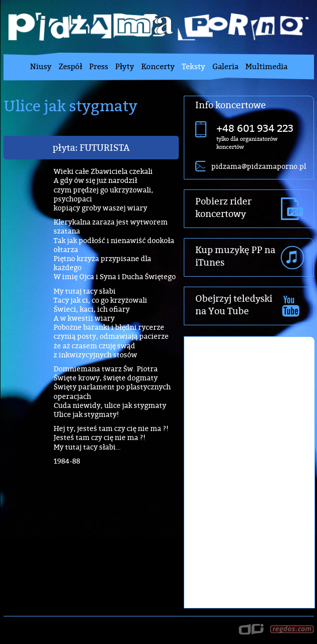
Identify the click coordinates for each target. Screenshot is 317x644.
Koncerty (158, 66)
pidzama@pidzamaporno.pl (259, 166)
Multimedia (266, 66)
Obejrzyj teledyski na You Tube (234, 305)
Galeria (225, 66)
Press (99, 66)
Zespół (70, 66)
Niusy (41, 66)
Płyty (125, 66)
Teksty (194, 66)
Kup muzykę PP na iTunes (235, 256)
